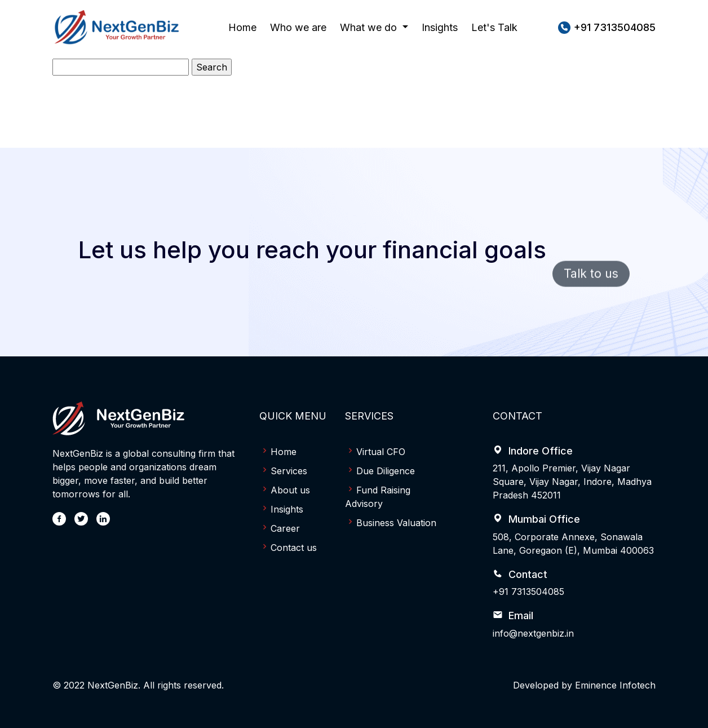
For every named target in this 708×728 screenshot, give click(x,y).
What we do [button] (370, 27)
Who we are (298, 26)
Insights (440, 27)
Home (242, 26)
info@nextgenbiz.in (533, 633)
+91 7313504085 (528, 592)
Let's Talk (494, 27)
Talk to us (591, 293)
